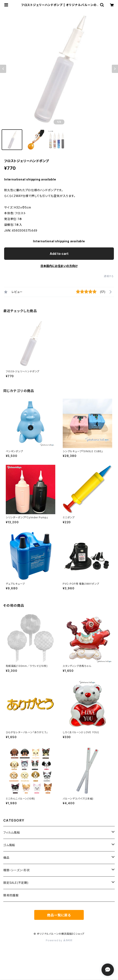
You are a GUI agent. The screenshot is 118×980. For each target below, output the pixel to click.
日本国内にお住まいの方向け (59, 266)
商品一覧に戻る (59, 915)
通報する (109, 276)
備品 (6, 858)
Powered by (59, 940)
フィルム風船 (12, 832)
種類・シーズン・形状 (17, 870)
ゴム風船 (9, 845)
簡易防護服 (11, 895)
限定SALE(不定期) (16, 883)
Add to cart (59, 254)
